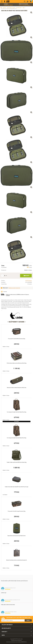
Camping (4, 8)
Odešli (28, 620)
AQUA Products (29, 281)
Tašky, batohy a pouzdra (11, 8)
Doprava (8, 5)
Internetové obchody (10, 642)
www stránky (18, 642)
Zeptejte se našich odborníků (14, 288)
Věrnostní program (24, 5)
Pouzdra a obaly (19, 8)
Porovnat (5, 292)
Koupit (27, 276)
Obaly (24, 8)
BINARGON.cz (24, 642)
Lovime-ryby (7, 2)
